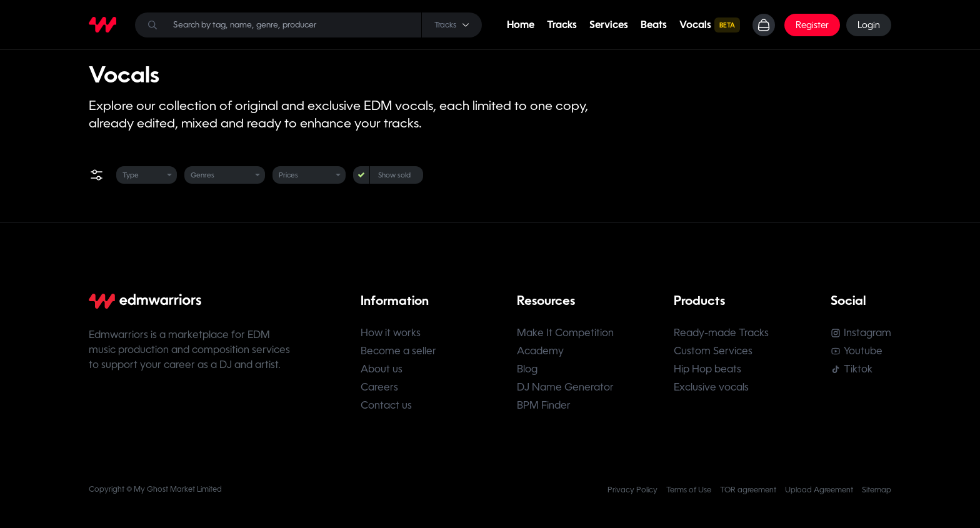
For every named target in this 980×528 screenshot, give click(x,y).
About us (382, 369)
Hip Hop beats (707, 369)
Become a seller (398, 351)
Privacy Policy (632, 490)
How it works (391, 333)
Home (521, 25)
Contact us (386, 405)
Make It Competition (565, 333)
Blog (527, 369)
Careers (379, 387)
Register (812, 25)
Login (869, 25)
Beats (654, 25)
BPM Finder (544, 405)
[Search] (308, 25)
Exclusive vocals (711, 387)
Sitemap (877, 490)
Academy (540, 351)
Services (609, 25)
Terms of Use (689, 490)
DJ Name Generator (565, 387)
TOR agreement (748, 490)
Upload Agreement (819, 490)
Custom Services (713, 351)
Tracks (562, 25)
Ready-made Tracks (721, 333)
